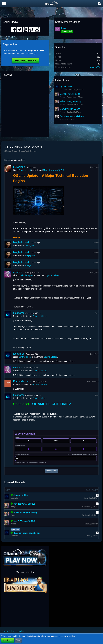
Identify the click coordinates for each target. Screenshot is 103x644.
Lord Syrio (29, 245)
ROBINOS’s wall (40, 385)
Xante (64, 28)
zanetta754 (95, 67)
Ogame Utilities (67, 86)
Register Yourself (25, 61)
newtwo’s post (25, 357)
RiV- (61, 119)
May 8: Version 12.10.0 (70, 109)
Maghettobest (21, 242)
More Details (8, 640)
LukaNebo (19, 167)
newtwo (18, 272)
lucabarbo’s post (26, 275)
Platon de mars (22, 381)
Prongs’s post (25, 170)
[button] (4, 4)
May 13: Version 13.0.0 (70, 94)
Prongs (63, 97)
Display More (51, 471)
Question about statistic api (72, 116)
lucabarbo (64, 90)
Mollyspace (30, 255)
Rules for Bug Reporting (71, 101)
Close (18, 640)
